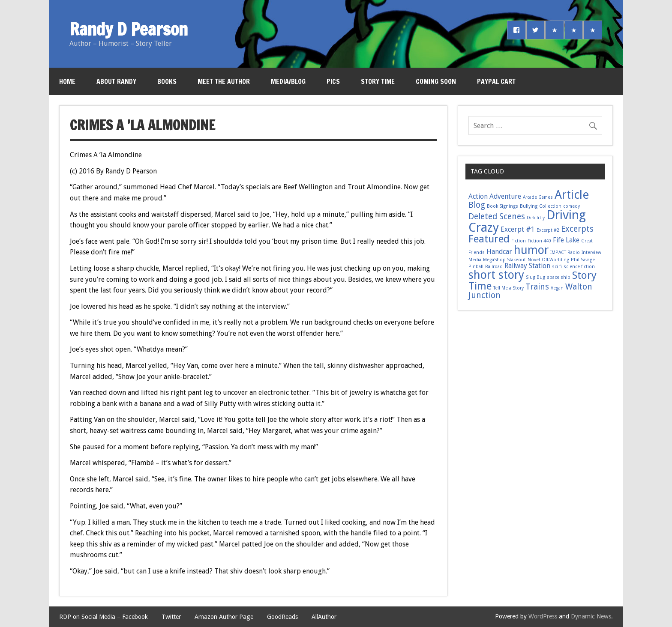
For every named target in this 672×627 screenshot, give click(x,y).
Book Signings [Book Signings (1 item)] (502, 206)
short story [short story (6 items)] (496, 275)
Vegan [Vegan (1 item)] (557, 288)
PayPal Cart (496, 81)
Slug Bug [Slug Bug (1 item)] (535, 277)
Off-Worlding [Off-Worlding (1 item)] (555, 260)
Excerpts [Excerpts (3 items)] (577, 229)
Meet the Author (224, 81)
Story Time (378, 81)
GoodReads (282, 617)
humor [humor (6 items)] (531, 250)
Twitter (171, 617)
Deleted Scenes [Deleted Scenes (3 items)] (497, 216)
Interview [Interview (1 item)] (591, 252)
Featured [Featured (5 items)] (489, 239)
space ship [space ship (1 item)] (559, 277)
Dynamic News (591, 616)
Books (167, 81)
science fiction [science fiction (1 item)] (579, 267)
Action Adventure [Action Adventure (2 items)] (495, 196)
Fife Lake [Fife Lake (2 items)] (566, 240)
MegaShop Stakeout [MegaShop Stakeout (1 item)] (504, 260)
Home (67, 81)
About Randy (116, 81)
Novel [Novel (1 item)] (534, 260)
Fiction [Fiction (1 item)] (519, 241)
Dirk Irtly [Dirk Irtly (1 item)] (536, 218)
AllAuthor (324, 617)
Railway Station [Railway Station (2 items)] (527, 266)
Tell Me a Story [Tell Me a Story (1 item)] (508, 288)
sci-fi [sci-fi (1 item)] (557, 267)
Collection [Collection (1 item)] (550, 206)
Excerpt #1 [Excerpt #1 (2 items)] (518, 229)
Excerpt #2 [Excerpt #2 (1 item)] (548, 230)
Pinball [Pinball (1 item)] (476, 267)
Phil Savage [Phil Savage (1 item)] (583, 260)
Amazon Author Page (224, 617)
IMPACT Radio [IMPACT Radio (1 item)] (565, 252)
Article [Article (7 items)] (572, 195)
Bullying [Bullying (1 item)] (529, 206)
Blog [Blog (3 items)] (477, 205)
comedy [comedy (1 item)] (571, 206)
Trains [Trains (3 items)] (537, 287)
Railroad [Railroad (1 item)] (494, 267)
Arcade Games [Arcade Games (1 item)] (538, 197)
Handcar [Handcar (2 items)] (499, 252)
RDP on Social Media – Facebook (103, 617)
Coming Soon (436, 81)
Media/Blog (288, 81)
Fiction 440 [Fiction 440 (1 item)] (539, 241)
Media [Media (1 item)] (475, 260)
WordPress (543, 616)
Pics (333, 81)
